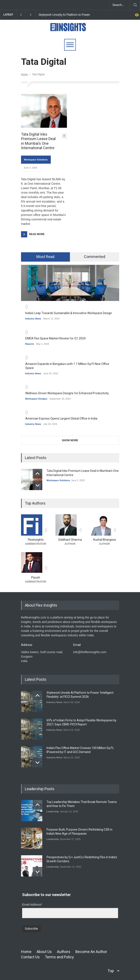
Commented (95, 257)
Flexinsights (36, 540)
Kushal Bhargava (105, 540)
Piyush (36, 577)
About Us (44, 952)
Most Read (45, 257)
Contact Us (30, 957)
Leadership (53, 811)
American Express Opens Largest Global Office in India (61, 418)
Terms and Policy (59, 957)
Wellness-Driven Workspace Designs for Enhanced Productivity (67, 393)
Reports (30, 344)
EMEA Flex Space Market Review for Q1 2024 (55, 338)
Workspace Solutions (36, 160)
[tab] (46, 257)
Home (24, 74)
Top (111, 971)
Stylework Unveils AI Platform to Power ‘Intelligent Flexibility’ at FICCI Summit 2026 (67, 15)
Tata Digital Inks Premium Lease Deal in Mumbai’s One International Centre (38, 141)
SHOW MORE (70, 440)
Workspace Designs (36, 399)
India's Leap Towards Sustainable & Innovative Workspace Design (69, 313)
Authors (64, 952)
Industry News (33, 319)
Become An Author (91, 952)
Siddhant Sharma (70, 540)
